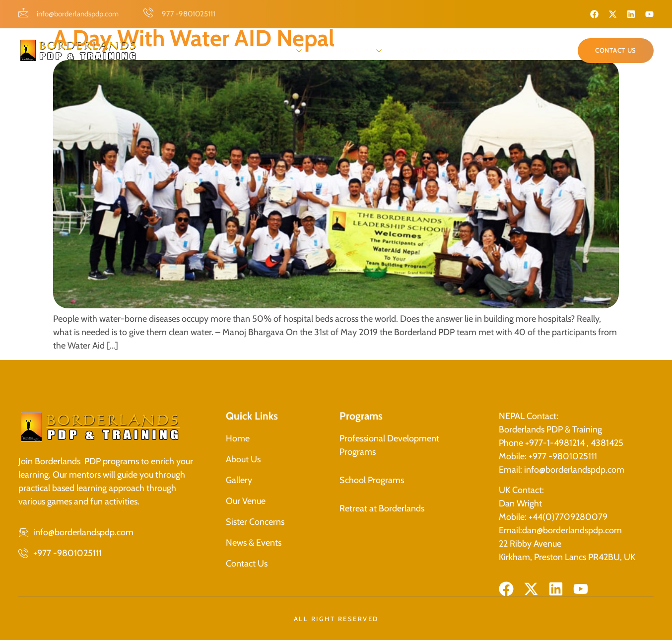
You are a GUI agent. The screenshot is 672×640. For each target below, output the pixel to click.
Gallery (414, 50)
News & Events (470, 50)
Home (235, 50)
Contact (526, 50)
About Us (282, 50)
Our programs (352, 50)
